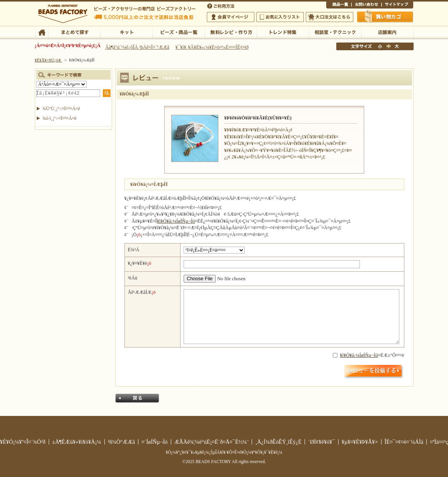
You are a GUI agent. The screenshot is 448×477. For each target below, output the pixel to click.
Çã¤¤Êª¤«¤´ (385, 17)
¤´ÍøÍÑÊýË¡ (221, 5)
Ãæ (388, 46)
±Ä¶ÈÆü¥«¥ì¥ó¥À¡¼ (77, 442)
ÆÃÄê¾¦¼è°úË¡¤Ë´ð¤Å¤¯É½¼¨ (212, 442)
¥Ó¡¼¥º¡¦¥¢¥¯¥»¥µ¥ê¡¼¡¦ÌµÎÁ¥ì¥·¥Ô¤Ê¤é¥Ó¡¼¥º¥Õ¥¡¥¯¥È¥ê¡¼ (224, 452)
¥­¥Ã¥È (126, 32)
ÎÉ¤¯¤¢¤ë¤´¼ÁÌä (404, 442)
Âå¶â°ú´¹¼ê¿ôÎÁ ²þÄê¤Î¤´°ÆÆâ (137, 47)
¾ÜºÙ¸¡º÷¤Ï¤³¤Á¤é (61, 109)
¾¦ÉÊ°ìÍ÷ (339, 5)
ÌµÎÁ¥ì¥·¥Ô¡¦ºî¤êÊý (231, 32)
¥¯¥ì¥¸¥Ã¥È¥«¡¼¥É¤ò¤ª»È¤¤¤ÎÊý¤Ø (212, 47)
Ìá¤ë (137, 398)
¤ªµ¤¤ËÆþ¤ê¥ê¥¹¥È (280, 17)
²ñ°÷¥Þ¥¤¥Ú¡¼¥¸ (231, 17)
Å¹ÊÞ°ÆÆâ (387, 32)
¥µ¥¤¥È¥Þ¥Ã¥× (397, 5)
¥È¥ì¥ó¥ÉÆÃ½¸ (283, 32)
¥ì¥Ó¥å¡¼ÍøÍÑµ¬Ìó (176, 221)
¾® (380, 46)
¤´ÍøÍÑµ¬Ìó (155, 442)
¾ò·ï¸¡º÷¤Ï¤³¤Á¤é (60, 118)
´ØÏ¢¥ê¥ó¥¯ (322, 442)
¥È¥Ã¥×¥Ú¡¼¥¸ (49, 60)
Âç (397, 46)
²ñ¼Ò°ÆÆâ (122, 442)
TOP (42, 32)
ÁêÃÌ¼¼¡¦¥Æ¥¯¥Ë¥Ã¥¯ (335, 32)
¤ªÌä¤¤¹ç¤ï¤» (366, 5)
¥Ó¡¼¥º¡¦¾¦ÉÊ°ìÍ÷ (178, 32)
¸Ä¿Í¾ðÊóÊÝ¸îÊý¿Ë (278, 442)
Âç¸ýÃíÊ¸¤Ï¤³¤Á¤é (330, 17)
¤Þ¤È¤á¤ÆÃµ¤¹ (74, 32)
